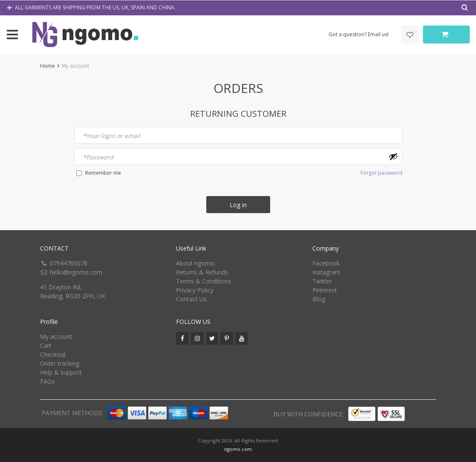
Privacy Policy (195, 290)
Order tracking (60, 363)
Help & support (61, 372)
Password (98, 157)
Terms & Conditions (204, 281)
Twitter (322, 281)
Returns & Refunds (202, 272)
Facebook (326, 263)
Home (48, 66)
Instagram (326, 272)
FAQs (48, 381)
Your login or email (111, 136)
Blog (319, 299)
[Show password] (393, 156)
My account (56, 336)
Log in (238, 205)
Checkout (53, 354)
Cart (46, 345)
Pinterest (325, 290)
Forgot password (381, 173)
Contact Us (191, 299)
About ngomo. (196, 263)
